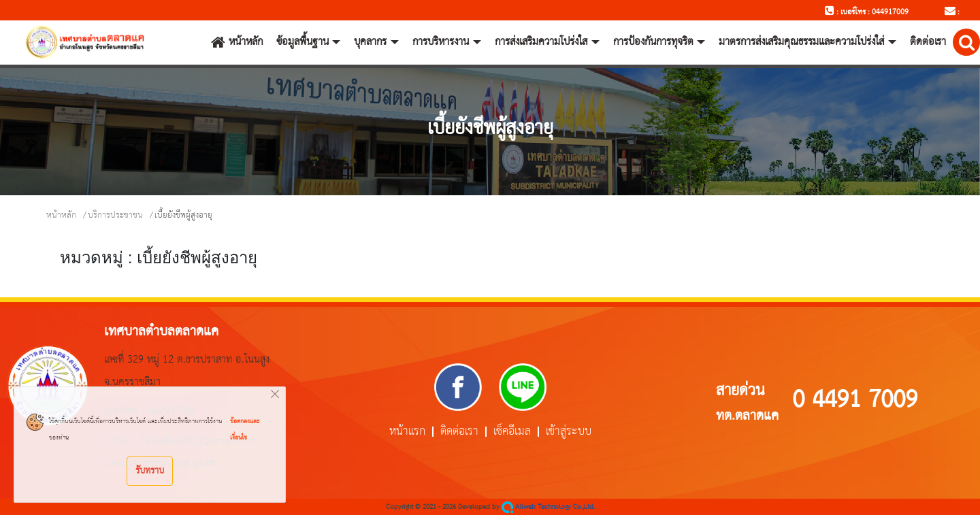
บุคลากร (370, 42)
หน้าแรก (407, 432)
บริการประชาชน (115, 215)
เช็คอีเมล (512, 432)
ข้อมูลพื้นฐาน (303, 42)
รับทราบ (150, 471)
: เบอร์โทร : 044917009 (867, 12)
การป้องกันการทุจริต (653, 42)
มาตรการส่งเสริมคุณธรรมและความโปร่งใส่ (801, 42)
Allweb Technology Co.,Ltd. (548, 507)
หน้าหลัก (237, 42)
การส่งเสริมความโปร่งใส (541, 42)
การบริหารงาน (441, 42)
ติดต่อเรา (928, 42)
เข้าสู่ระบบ (569, 432)
